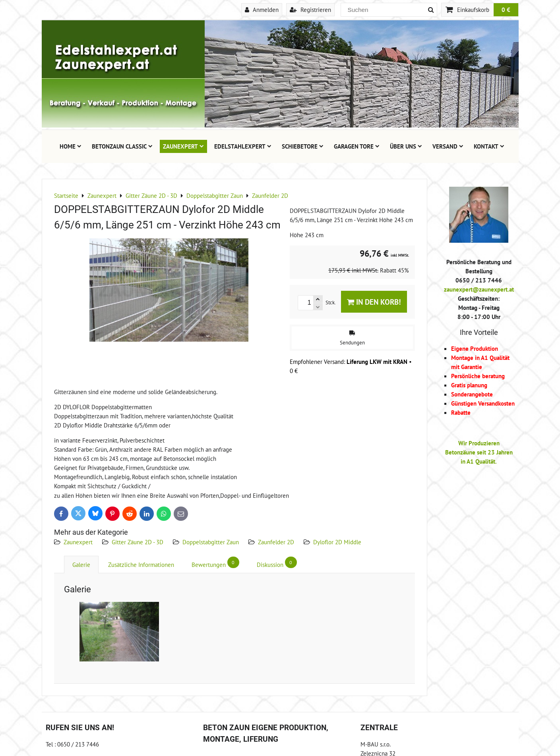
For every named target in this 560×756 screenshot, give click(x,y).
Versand (448, 146)
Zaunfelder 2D (276, 542)
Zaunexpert (183, 146)
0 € (506, 10)
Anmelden (262, 10)
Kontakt (489, 146)
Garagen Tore (357, 146)
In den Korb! (374, 302)
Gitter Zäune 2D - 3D (138, 542)
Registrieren (310, 10)
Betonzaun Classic (122, 146)
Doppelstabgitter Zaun (211, 542)
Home (71, 146)
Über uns (406, 146)
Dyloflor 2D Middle (337, 542)
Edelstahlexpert (243, 146)
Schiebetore (303, 146)
